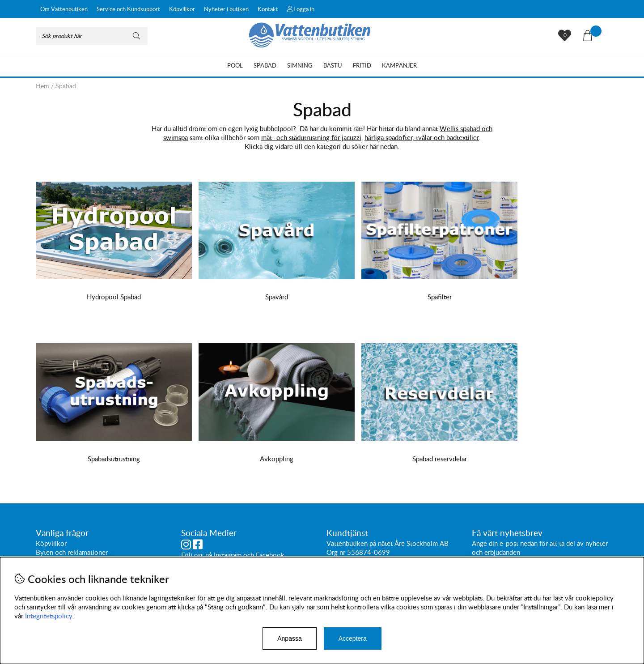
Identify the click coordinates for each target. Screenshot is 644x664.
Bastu (333, 65)
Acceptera (353, 638)
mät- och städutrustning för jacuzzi (311, 137)
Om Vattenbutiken (64, 9)
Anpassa (289, 638)
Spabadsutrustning (539, 297)
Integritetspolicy (49, 616)
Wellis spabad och (466, 128)
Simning (300, 65)
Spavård (250, 297)
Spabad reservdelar (250, 459)
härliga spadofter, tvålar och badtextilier (422, 137)
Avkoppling (105, 459)
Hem (42, 86)
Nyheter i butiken (226, 9)
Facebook (270, 555)
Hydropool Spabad (105, 297)
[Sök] (92, 36)
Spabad (265, 65)
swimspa (176, 137)
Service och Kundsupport (128, 9)
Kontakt (268, 9)
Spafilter (394, 297)
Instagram (228, 555)
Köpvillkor (182, 9)
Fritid (362, 65)
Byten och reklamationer (72, 552)
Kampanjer (399, 65)
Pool (235, 65)
